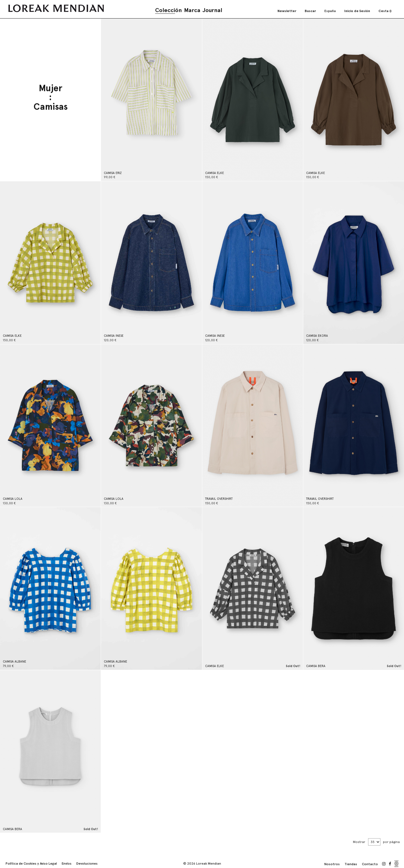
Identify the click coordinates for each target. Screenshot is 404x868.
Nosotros (332, 864)
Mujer (50, 89)
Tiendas (351, 864)
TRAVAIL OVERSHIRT (219, 499)
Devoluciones (87, 864)
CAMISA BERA (316, 666)
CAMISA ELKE (214, 173)
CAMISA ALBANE (14, 662)
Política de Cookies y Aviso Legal (31, 864)
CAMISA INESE (114, 336)
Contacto (370, 864)
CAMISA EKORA (317, 336)
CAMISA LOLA (13, 499)
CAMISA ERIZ (113, 173)
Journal (212, 10)
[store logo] (56, 8)
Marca (192, 10)
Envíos (67, 864)
